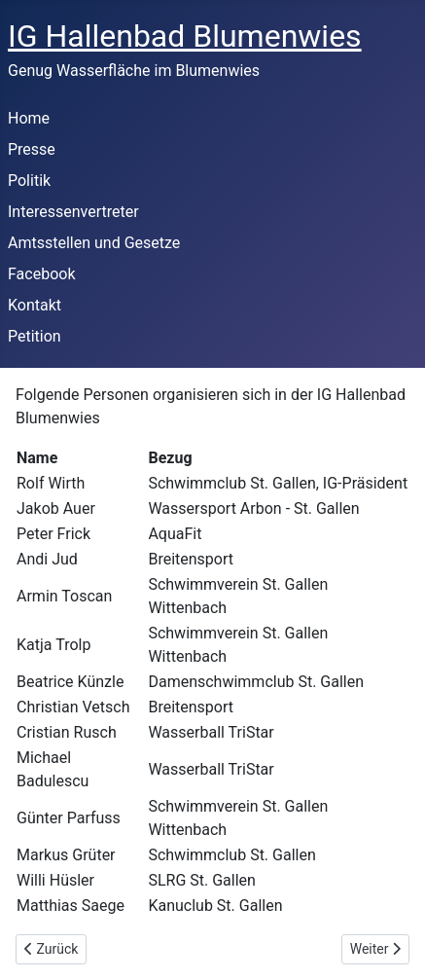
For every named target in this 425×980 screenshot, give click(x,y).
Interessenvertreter (73, 212)
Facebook (41, 274)
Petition (35, 336)
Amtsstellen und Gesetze (94, 243)
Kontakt (35, 305)
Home (29, 118)
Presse (32, 149)
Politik (29, 181)
